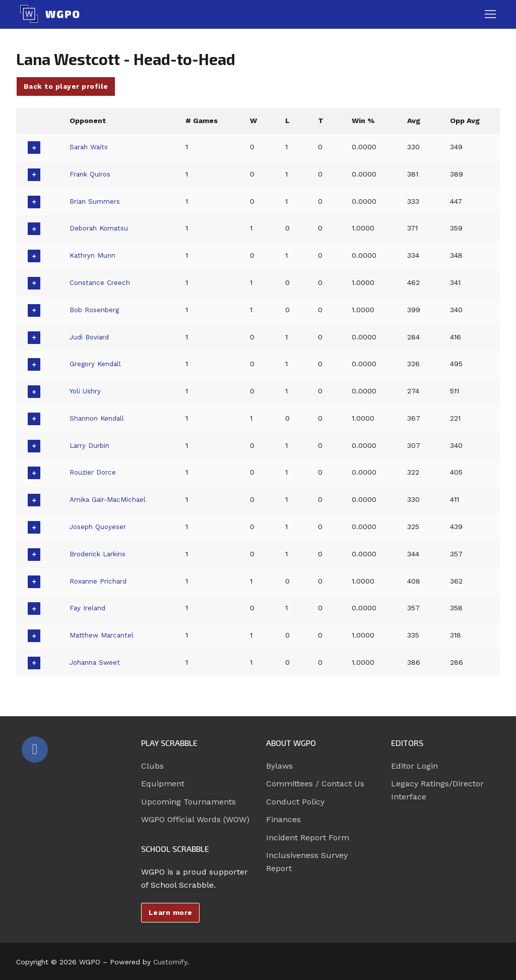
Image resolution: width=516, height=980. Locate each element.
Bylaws (279, 766)
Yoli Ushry (86, 391)
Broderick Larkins (101, 554)
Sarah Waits (90, 147)
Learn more (171, 912)
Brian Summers (96, 201)
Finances (283, 819)
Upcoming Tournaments (188, 802)
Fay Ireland (88, 608)
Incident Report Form (308, 838)
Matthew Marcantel (103, 635)
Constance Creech (102, 282)
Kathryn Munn (94, 255)
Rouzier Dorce (94, 472)
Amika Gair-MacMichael (110, 499)
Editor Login (414, 766)
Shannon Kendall (99, 418)
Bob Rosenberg (97, 310)
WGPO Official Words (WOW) (195, 819)
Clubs (152, 766)
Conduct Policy (295, 802)
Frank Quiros (92, 174)
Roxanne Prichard (100, 581)
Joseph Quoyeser (100, 527)
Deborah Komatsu (101, 228)
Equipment (163, 784)
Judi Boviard (90, 337)
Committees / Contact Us (315, 784)
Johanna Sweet (96, 662)
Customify (170, 962)
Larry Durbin (91, 445)
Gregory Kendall (97, 364)
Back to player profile (66, 86)
